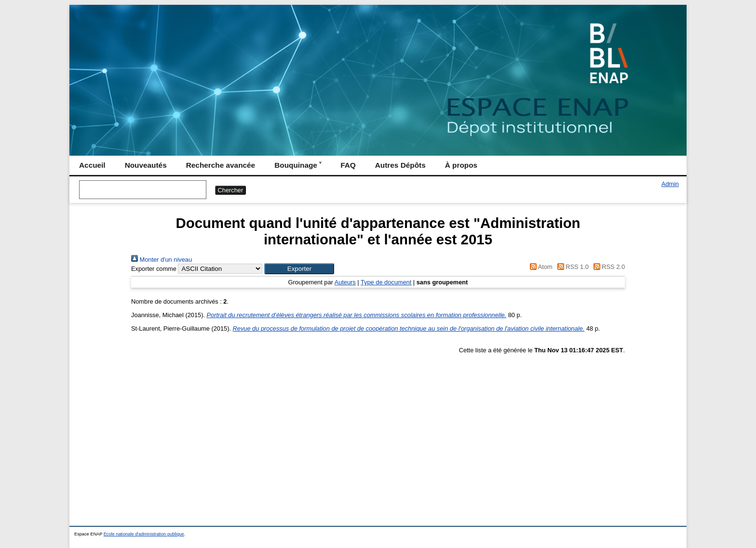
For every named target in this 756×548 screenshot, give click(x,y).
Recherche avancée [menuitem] (221, 165)
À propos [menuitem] (461, 165)
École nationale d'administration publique (144, 534)
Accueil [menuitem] (92, 165)
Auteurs (345, 282)
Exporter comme (154, 269)
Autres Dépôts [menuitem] (400, 165)
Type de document (386, 282)
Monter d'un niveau (162, 260)
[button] (299, 269)
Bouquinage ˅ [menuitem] (298, 165)
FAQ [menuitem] (348, 165)
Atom (540, 267)
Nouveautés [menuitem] (146, 165)
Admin (670, 184)
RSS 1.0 (571, 267)
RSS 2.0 (607, 267)
